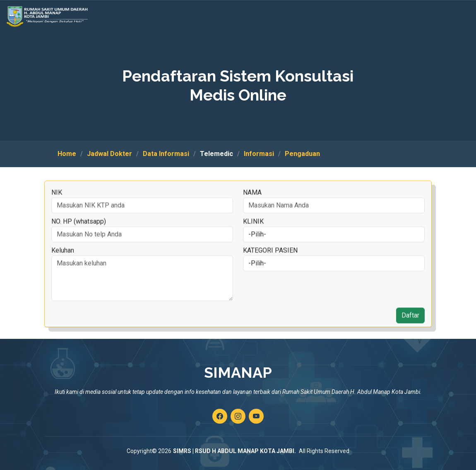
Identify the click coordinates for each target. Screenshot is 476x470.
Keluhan (62, 264)
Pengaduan (302, 154)
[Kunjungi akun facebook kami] (220, 416)
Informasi (259, 154)
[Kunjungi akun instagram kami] (238, 416)
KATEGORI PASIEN (270, 264)
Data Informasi (166, 154)
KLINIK (253, 235)
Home (67, 154)
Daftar (410, 329)
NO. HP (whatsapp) (78, 235)
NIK (56, 206)
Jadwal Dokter (109, 154)
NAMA (252, 206)
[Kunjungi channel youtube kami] (256, 416)
